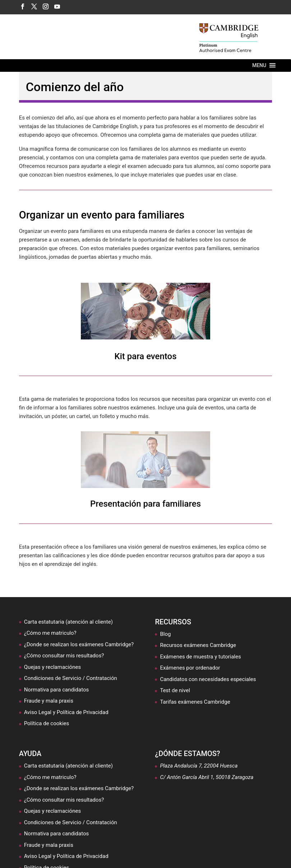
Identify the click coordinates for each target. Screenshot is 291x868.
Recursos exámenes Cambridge (198, 645)
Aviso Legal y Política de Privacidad (66, 712)
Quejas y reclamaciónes (52, 667)
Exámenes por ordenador (190, 668)
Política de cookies (47, 723)
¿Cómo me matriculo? (50, 633)
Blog (165, 634)
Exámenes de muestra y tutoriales (200, 657)
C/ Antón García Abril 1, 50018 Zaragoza (207, 777)
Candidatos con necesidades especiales (208, 679)
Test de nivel (175, 690)
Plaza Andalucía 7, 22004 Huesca (199, 766)
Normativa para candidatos (57, 690)
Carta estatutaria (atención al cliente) (68, 622)
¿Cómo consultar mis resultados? (64, 656)
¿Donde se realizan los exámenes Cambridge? (79, 644)
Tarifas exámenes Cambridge (195, 702)
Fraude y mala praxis (49, 701)
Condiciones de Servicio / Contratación (71, 678)
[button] (259, 65)
